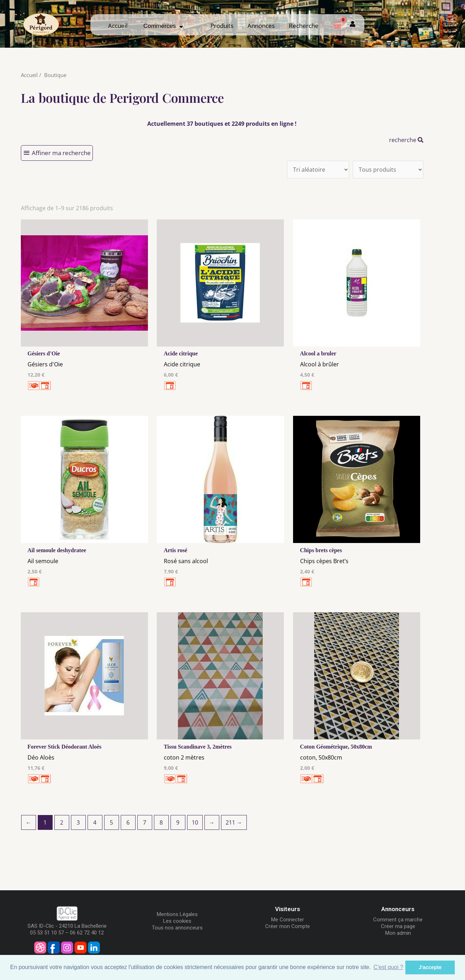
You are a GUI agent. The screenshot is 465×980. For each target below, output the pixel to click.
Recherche (304, 26)
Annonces (261, 26)
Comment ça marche (398, 920)
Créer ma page (398, 926)
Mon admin (398, 933)
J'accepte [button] (430, 967)
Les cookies (177, 921)
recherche (406, 140)
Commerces (163, 26)
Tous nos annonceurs (177, 928)
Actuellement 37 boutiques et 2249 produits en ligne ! (222, 124)
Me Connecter (288, 920)
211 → (234, 822)
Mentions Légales (177, 914)
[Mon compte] (353, 25)
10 (195, 822)
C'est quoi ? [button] (388, 967)
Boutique (55, 75)
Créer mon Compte (288, 926)
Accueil (118, 26)
